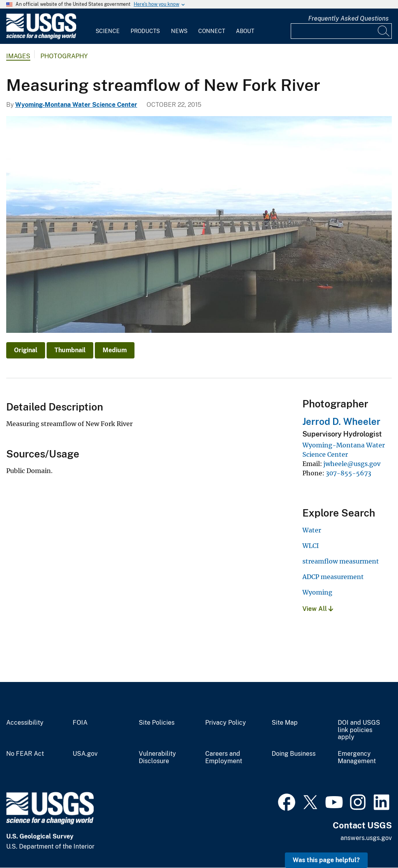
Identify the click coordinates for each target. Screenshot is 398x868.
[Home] (41, 37)
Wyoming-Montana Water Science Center (76, 105)
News (179, 31)
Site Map (285, 723)
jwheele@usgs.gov (352, 464)
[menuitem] (108, 26)
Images (18, 56)
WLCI (311, 546)
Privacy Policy (226, 723)
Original (26, 350)
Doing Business (294, 754)
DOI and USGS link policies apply (359, 730)
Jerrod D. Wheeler (341, 421)
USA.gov (85, 754)
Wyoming (317, 592)
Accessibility (25, 723)
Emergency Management (357, 758)
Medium (115, 350)
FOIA (80, 723)
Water (312, 530)
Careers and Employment (224, 758)
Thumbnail (70, 350)
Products (145, 31)
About (245, 31)
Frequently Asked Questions (348, 18)
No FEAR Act (25, 754)
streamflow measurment (341, 561)
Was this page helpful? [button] (326, 860)
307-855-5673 (348, 473)
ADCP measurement (333, 577)
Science (108, 31)
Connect (212, 31)
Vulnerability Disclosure (157, 758)
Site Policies (157, 723)
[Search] (384, 31)
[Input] (341, 31)
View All (318, 609)
